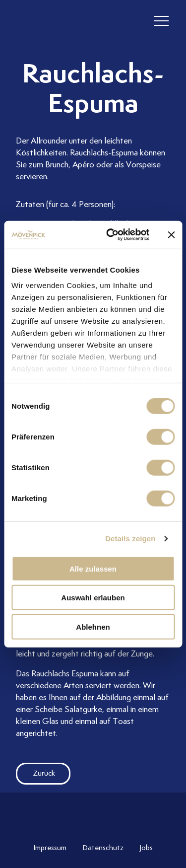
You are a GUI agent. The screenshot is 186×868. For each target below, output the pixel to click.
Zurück (35, 773)
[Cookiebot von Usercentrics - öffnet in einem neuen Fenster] (111, 235)
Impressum (50, 848)
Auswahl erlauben (93, 598)
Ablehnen (93, 626)
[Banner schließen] (171, 235)
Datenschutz (103, 848)
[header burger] (161, 21)
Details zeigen (130, 539)
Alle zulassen (93, 568)
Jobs (146, 848)
